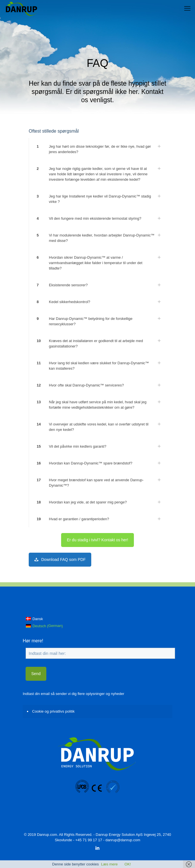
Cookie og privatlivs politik (53, 711)
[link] (97, 149)
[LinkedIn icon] (98, 848)
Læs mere (110, 864)
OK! (128, 864)
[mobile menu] (187, 9)
